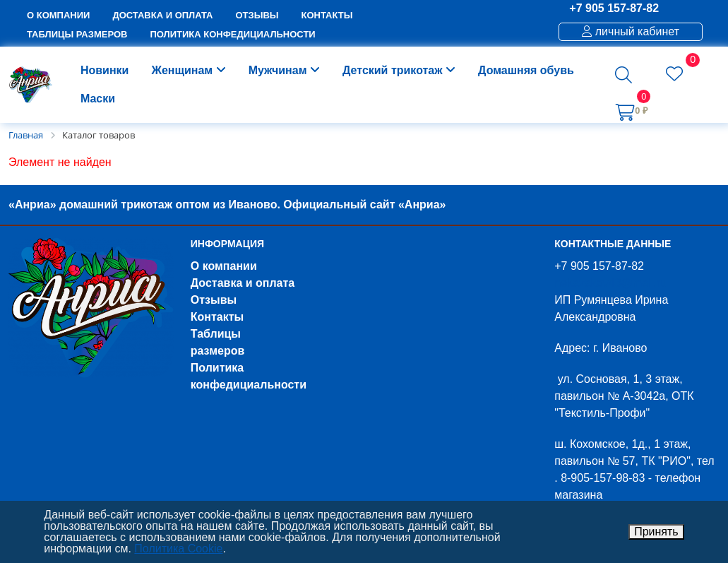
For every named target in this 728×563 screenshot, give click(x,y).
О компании (224, 266)
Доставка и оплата (243, 283)
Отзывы (214, 300)
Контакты (217, 317)
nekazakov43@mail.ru (610, 283)
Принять (656, 532)
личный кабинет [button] (631, 31)
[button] (623, 75)
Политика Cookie (178, 549)
